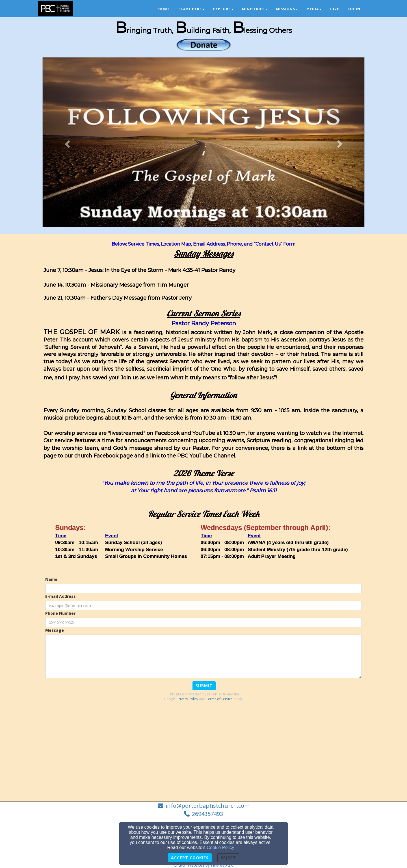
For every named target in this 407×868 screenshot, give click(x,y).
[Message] (203, 656)
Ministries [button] (255, 9)
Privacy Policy (187, 699)
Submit (204, 686)
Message (55, 630)
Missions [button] (287, 9)
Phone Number (60, 613)
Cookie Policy (221, 847)
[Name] (203, 588)
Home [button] (164, 9)
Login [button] (354, 9)
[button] (67, 142)
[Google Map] (203, 752)
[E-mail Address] (203, 605)
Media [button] (314, 9)
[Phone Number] (203, 622)
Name (51, 579)
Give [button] (335, 9)
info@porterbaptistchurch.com (208, 806)
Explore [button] (223, 9)
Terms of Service (219, 699)
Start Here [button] (191, 9)
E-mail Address (60, 596)
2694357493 (207, 814)
